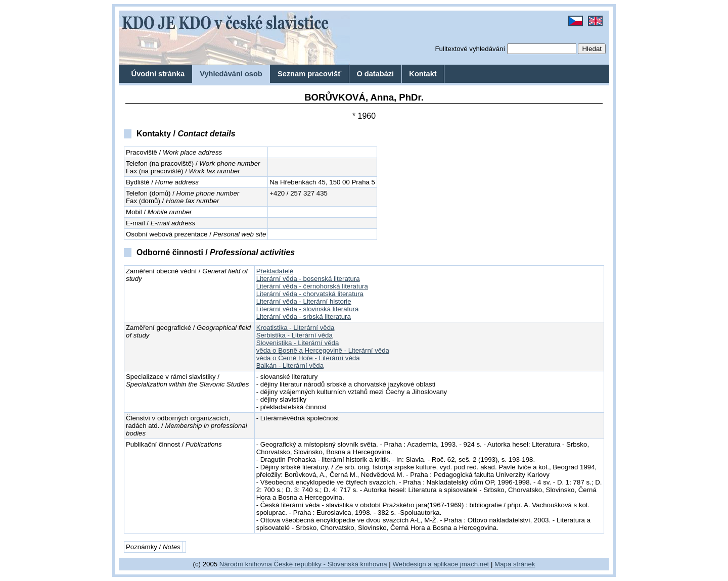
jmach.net (473, 564)
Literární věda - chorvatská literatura (310, 294)
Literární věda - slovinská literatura (308, 309)
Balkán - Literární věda (290, 366)
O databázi (375, 74)
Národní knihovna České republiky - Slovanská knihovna (303, 564)
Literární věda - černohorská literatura (312, 286)
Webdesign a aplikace (426, 564)
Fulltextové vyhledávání (470, 49)
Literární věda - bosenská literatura (308, 279)
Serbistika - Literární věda (294, 335)
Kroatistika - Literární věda (295, 328)
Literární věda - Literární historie (304, 301)
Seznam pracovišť (309, 74)
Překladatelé (275, 271)
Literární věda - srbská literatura (304, 317)
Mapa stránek (515, 564)
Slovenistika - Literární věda (298, 343)
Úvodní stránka (158, 74)
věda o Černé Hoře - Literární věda (308, 358)
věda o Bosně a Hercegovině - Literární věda (323, 350)
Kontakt (423, 74)
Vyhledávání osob (231, 74)
